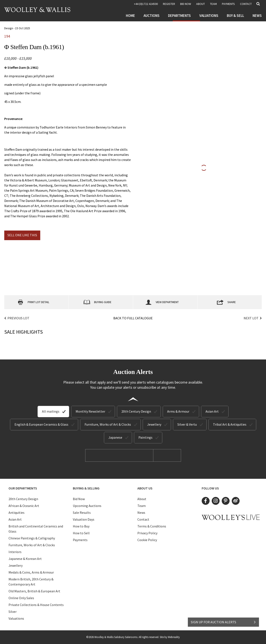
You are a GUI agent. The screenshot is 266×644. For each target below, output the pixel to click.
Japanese (115, 437)
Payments (228, 4)
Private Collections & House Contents (36, 605)
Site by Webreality (170, 637)
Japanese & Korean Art (25, 559)
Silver (13, 612)
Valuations (209, 16)
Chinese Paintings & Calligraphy (32, 538)
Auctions (152, 16)
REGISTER (169, 4)
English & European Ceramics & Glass (41, 424)
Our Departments (23, 488)
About (201, 4)
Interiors (15, 552)
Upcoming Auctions (87, 506)
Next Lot (251, 318)
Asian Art (212, 411)
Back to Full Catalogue (133, 318)
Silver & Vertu (187, 424)
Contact (246, 4)
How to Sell (81, 533)
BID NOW (186, 4)
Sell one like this (22, 235)
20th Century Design (136, 411)
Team (213, 4)
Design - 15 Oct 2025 (17, 28)
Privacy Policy (147, 533)
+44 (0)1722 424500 (146, 4)
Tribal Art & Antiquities (230, 424)
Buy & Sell (235, 16)
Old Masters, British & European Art (34, 591)
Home (130, 16)
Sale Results (82, 513)
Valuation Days (84, 519)
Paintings (145, 437)
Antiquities (17, 513)
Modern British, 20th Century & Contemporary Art (31, 582)
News (257, 16)
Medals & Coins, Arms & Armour (31, 572)
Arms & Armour (178, 411)
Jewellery (154, 424)
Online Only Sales (21, 598)
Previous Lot (18, 318)
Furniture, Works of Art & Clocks (108, 424)
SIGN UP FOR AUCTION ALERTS (224, 622)
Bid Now (79, 499)
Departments (179, 16)
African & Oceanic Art (24, 506)
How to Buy (81, 526)
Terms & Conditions (152, 526)
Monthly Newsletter (90, 411)
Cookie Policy (147, 540)
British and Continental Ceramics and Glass (36, 529)
